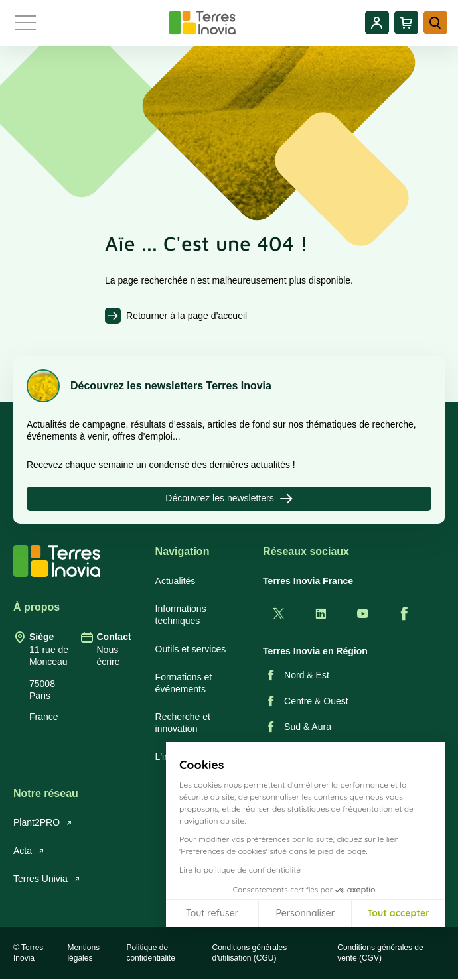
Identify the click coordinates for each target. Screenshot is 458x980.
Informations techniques (181, 615)
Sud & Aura (297, 727)
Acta (29, 851)
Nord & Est (296, 675)
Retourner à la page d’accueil (187, 316)
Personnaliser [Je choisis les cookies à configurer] (305, 913)
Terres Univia (47, 879)
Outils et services (191, 649)
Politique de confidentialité (150, 953)
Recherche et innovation (183, 723)
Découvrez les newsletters (229, 499)
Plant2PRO (43, 822)
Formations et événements (184, 683)
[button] (438, 965)
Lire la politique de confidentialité (240, 870)
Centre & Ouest (306, 701)
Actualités (176, 581)
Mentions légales (83, 953)
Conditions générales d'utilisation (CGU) (250, 953)
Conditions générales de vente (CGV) (380, 953)
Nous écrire (108, 656)
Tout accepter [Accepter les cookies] (398, 913)
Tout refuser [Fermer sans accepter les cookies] (212, 913)
